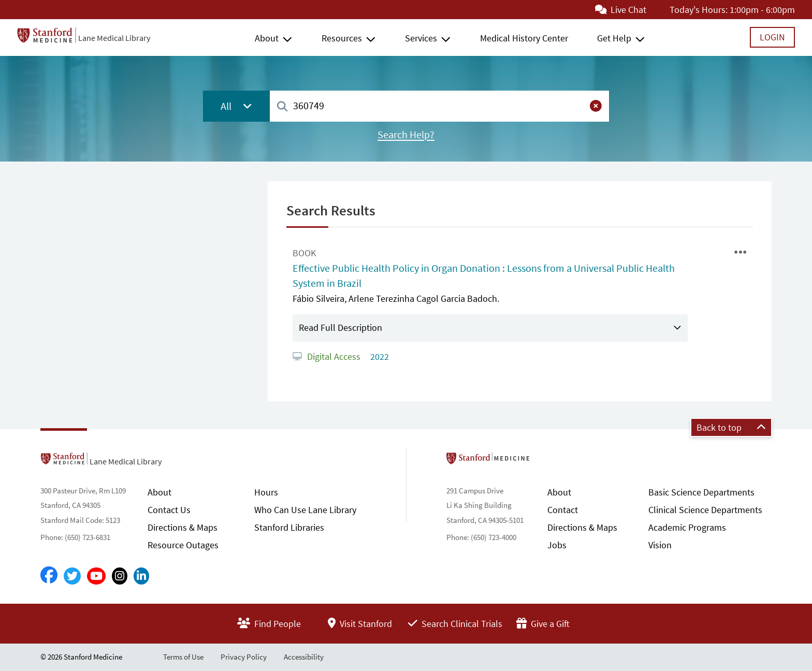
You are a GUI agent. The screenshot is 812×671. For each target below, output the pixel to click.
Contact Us (169, 510)
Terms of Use (183, 657)
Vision (660, 545)
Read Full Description (340, 327)
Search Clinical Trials (455, 624)
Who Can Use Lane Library (305, 510)
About (267, 38)
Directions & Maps (183, 527)
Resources (342, 38)
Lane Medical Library (114, 38)
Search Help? (406, 135)
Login (772, 37)
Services (421, 38)
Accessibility (304, 657)
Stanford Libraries (289, 527)
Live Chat (621, 10)
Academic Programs (687, 527)
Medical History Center (524, 38)
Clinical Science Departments (705, 510)
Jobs (557, 545)
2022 (379, 356)
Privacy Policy (244, 657)
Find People (269, 624)
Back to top (731, 427)
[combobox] (439, 106)
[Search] (282, 107)
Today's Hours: (699, 10)
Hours (266, 492)
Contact (563, 510)
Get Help (614, 38)
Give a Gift (543, 624)
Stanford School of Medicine (548, 461)
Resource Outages (183, 545)
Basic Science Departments (701, 492)
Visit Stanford (360, 624)
